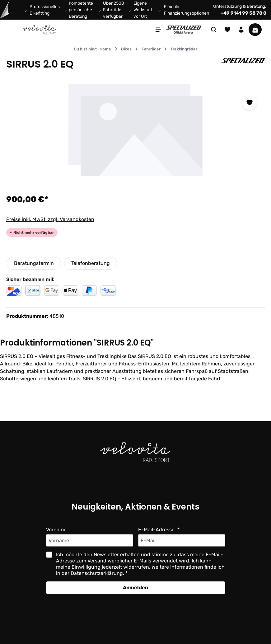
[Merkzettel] (227, 30)
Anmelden (135, 588)
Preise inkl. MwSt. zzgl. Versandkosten (50, 219)
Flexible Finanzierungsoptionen (189, 10)
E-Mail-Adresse (157, 530)
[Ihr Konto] (241, 30)
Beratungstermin (34, 263)
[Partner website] (184, 29)
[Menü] (158, 30)
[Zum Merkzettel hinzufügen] (250, 102)
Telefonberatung (90, 263)
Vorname (56, 530)
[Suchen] (214, 30)
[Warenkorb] (255, 30)
